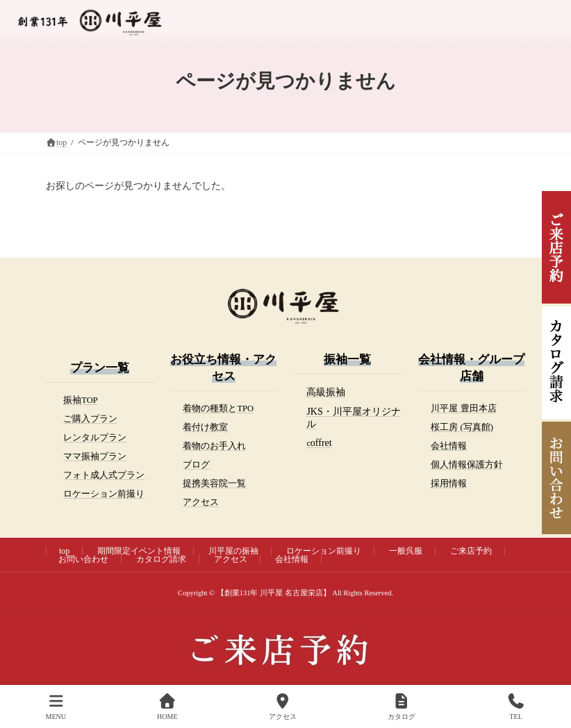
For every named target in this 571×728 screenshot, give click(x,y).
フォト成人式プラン (104, 475)
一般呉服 (406, 551)
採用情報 (449, 483)
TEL (516, 706)
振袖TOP (81, 400)
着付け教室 (205, 427)
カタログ (402, 706)
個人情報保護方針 (467, 465)
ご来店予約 (471, 551)
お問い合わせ (83, 559)
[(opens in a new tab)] (326, 392)
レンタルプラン (95, 438)
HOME (167, 706)
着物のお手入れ (214, 446)
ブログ (196, 465)
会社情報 (449, 446)
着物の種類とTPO (218, 408)
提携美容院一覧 (214, 483)
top (64, 551)
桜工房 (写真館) (462, 427)
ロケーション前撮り (104, 494)
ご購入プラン (90, 419)
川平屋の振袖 (233, 551)
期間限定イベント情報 (139, 551)
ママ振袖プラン (95, 456)
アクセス (201, 502)
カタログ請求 (161, 559)
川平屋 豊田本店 (463, 408)
